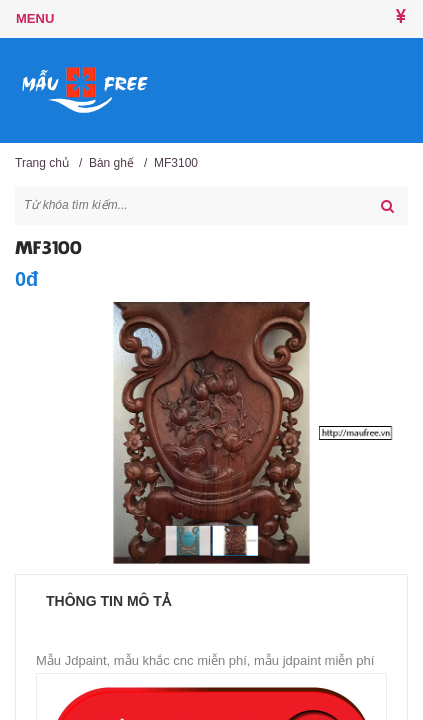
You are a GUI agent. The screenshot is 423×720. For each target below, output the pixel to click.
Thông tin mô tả (108, 601)
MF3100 (176, 163)
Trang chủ (42, 163)
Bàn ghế (111, 163)
